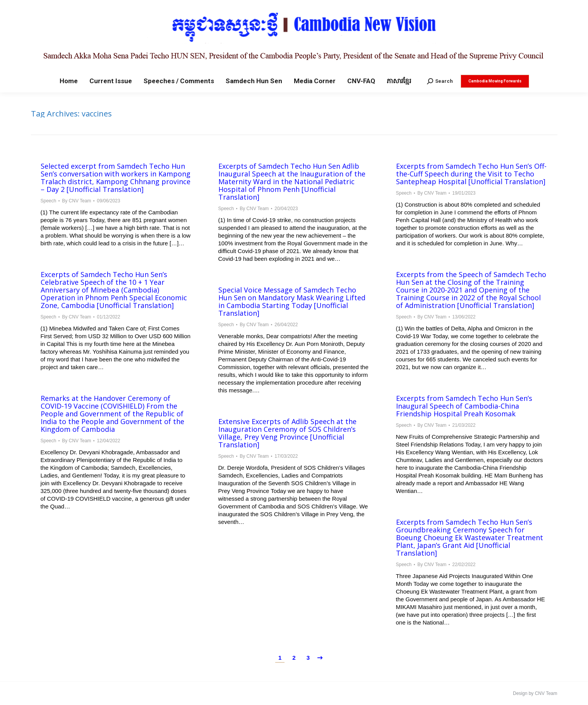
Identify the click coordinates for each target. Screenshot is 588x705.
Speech (49, 201)
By (76, 201)
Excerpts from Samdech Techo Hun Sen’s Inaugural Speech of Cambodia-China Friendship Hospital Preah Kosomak (464, 406)
